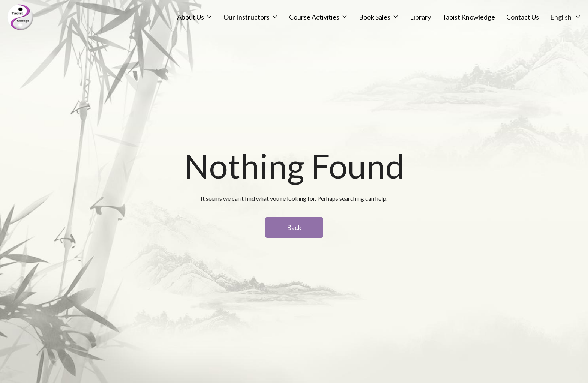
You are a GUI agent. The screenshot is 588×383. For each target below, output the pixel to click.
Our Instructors (212, 26)
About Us (156, 26)
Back (294, 227)
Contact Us (488, 26)
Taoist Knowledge (434, 26)
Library (386, 26)
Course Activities (280, 26)
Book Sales (340, 26)
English (527, 26)
